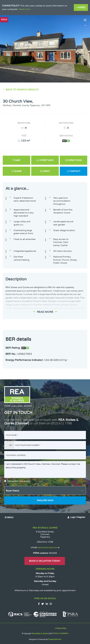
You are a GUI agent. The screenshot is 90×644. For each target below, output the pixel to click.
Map (18, 160)
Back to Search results (22, 90)
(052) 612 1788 (61, 423)
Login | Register (78, 517)
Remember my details (19, 481)
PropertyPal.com (55, 639)
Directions (75, 160)
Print (46, 171)
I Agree (81, 7)
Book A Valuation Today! (45, 561)
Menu (9, 517)
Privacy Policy (61, 628)
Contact (75, 171)
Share (18, 171)
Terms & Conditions (61, 633)
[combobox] (9, 445)
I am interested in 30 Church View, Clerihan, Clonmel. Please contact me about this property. (45, 469)
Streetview (46, 160)
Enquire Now (45, 500)
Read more (24, 9)
